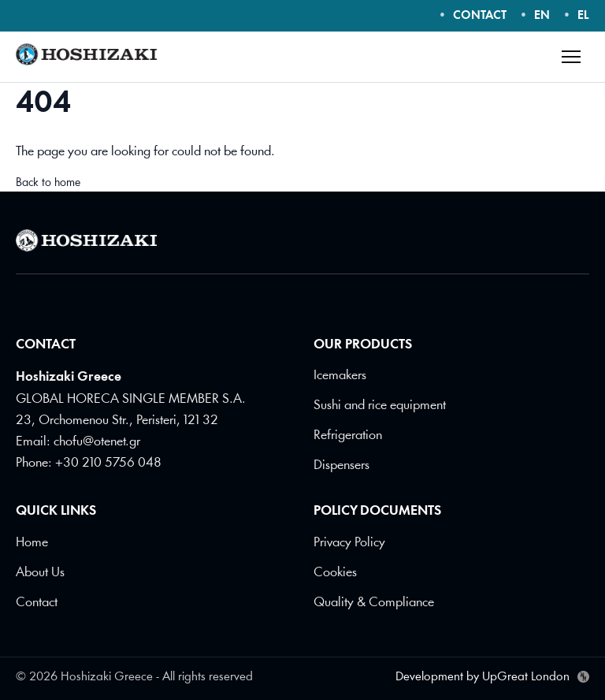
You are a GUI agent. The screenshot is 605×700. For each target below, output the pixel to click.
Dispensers (341, 465)
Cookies (335, 573)
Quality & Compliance (374, 603)
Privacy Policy (349, 543)
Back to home (48, 183)
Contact (37, 603)
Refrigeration (348, 436)
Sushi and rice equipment (380, 406)
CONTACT (480, 16)
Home (32, 543)
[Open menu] (571, 57)
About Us (40, 573)
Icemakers (340, 376)
